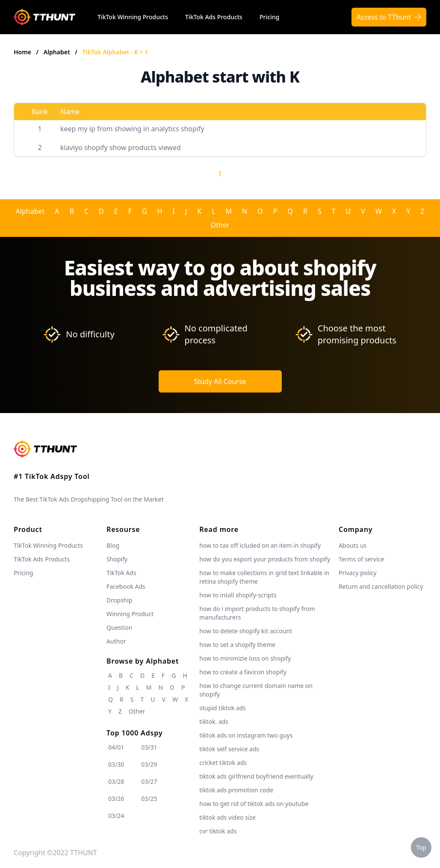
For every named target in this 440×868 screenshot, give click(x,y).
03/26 (116, 799)
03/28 (116, 781)
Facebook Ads (126, 586)
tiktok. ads (214, 722)
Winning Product (130, 614)
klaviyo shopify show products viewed (121, 148)
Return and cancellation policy (381, 586)
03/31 (149, 747)
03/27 (149, 781)
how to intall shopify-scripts (238, 595)
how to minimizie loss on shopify (245, 658)
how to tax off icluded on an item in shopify (260, 545)
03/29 (149, 764)
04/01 (116, 747)
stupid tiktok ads (223, 708)
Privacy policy (358, 573)
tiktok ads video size (227, 817)
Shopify (117, 559)
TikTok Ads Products (214, 17)
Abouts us (353, 545)
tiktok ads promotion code (236, 790)
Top (421, 847)
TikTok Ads (121, 573)
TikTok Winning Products (133, 17)
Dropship (119, 600)
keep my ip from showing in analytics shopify (132, 129)
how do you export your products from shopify (265, 559)
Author (116, 641)
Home (22, 52)
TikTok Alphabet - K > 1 (115, 52)
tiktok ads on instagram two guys (246, 735)
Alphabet (58, 52)
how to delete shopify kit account (246, 631)
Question (119, 627)
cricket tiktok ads (223, 763)
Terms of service (362, 559)
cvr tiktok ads (218, 831)
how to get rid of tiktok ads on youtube (254, 804)
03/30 (116, 764)
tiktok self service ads (229, 749)
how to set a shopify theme (237, 645)
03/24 (116, 816)
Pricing (269, 17)
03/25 (149, 799)
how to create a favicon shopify (243, 672)
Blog (113, 545)
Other (220, 225)
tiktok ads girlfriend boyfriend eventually (256, 776)
